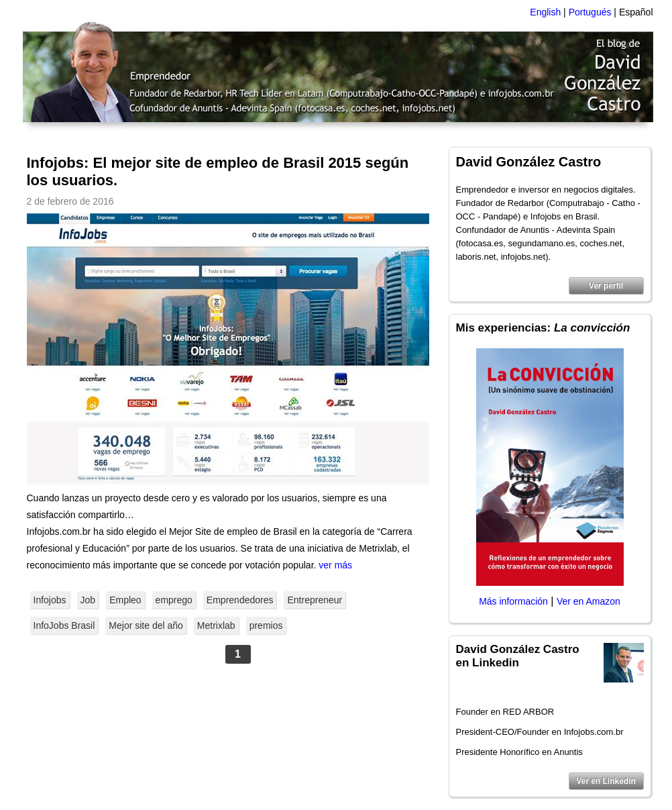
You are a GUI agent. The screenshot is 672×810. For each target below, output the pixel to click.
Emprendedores (240, 600)
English (545, 12)
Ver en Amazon (589, 601)
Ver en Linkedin (606, 781)
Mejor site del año (146, 625)
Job (88, 600)
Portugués (590, 12)
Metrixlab (216, 625)
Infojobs (50, 600)
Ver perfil (606, 286)
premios (266, 625)
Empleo (125, 600)
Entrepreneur (315, 600)
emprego (174, 600)
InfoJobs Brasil (64, 625)
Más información (513, 601)
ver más (335, 565)
